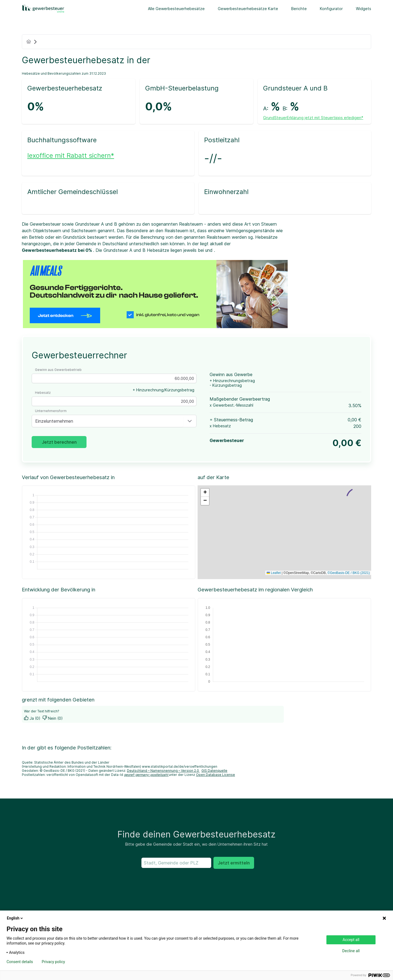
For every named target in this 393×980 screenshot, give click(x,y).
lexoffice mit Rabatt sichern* (71, 155)
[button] (190, 421)
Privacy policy (53, 962)
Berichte (299, 9)
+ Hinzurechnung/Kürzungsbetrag (163, 390)
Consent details (20, 962)
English (15, 918)
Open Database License (215, 775)
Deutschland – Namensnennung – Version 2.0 (163, 771)
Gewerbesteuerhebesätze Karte (248, 9)
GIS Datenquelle (214, 771)
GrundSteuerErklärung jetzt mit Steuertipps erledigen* (313, 118)
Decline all (351, 951)
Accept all (351, 940)
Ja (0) (32, 718)
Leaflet (274, 573)
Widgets (364, 9)
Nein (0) (53, 718)
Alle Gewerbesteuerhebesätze (176, 9)
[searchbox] (176, 863)
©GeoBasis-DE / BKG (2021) (349, 573)
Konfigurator (331, 9)
